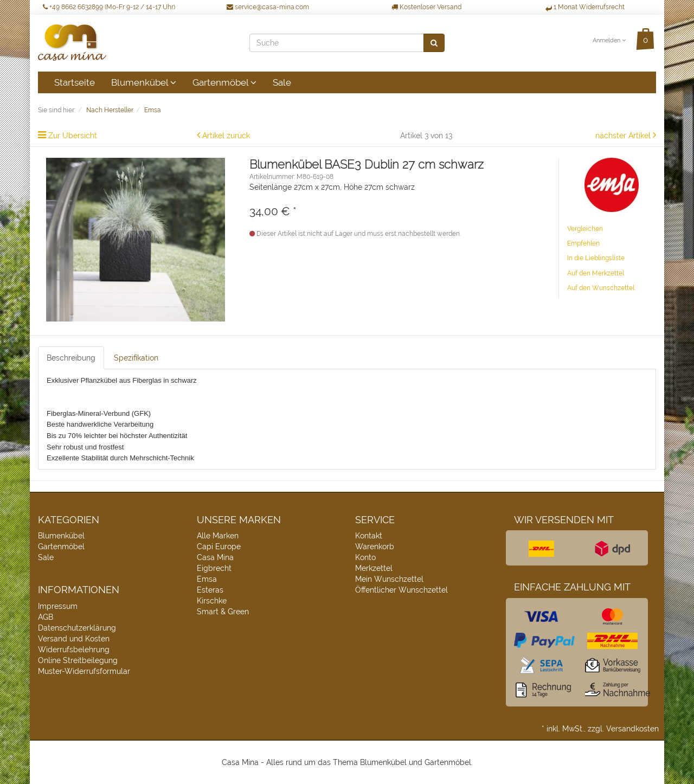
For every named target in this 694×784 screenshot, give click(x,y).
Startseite (75, 82)
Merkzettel (374, 568)
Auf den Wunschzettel (601, 288)
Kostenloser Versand (426, 7)
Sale (282, 82)
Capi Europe (219, 547)
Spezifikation (136, 358)
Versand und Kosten (74, 639)
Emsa (207, 579)
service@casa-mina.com (268, 7)
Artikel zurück (226, 136)
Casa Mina (215, 557)
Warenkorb (375, 547)
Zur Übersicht (73, 136)
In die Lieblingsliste (596, 258)
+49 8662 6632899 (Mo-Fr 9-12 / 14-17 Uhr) (109, 7)
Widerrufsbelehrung (74, 650)
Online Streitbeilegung (78, 660)
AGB (46, 617)
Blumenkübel (144, 82)
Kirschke (212, 601)
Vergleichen (585, 229)
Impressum (58, 606)
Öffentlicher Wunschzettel (401, 590)
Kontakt (369, 536)
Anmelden (609, 40)
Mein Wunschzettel (389, 579)
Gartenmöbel (224, 82)
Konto (365, 557)
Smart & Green (223, 612)
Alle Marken (218, 536)
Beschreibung (71, 358)
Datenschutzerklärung (77, 628)
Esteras (210, 590)
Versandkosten (632, 729)
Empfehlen (583, 243)
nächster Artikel (624, 136)
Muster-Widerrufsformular (84, 671)
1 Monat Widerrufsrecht (585, 7)
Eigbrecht (214, 568)
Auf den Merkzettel (596, 273)
